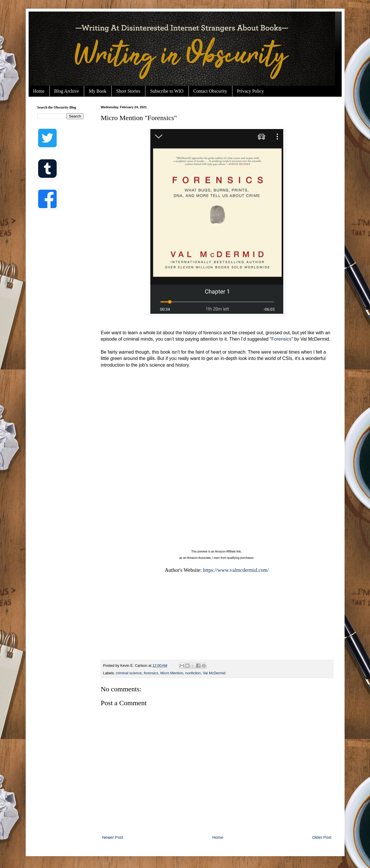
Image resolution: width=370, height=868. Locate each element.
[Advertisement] (60, 306)
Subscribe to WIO (167, 91)
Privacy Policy (251, 91)
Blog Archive (67, 91)
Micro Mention (172, 673)
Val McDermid (214, 673)
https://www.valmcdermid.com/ (236, 570)
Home (39, 91)
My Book (98, 91)
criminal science (129, 673)
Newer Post (113, 837)
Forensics (281, 339)
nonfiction (193, 673)
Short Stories (128, 91)
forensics (151, 673)
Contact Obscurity (210, 91)
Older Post (322, 837)
